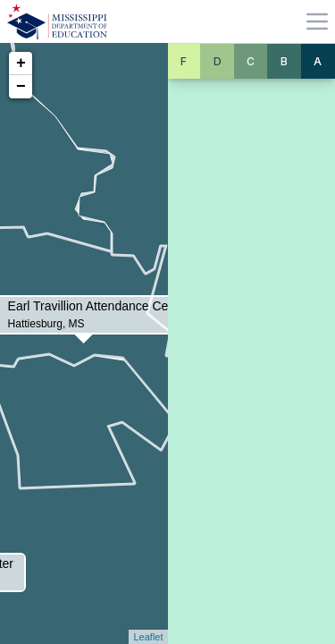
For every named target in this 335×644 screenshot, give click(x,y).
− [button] (21, 87)
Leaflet (148, 637)
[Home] (57, 21)
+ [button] (21, 64)
